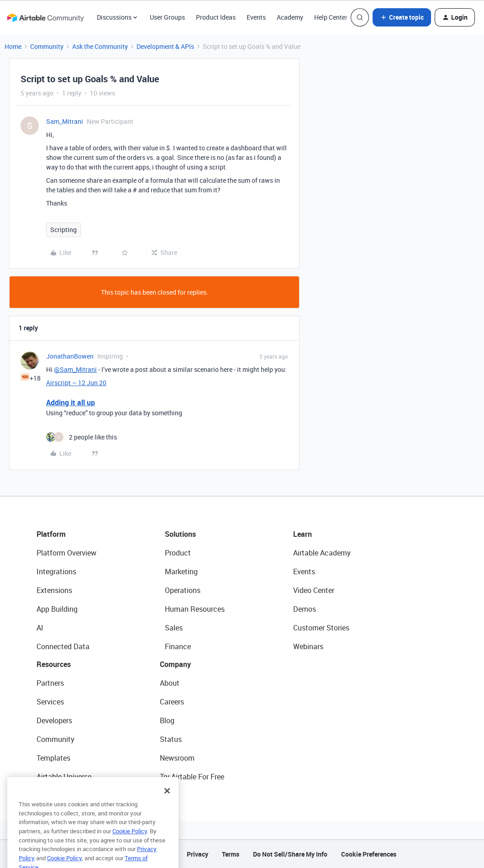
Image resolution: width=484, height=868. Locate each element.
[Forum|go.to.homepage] (45, 17)
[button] (402, 17)
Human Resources (195, 609)
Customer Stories (321, 628)
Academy (290, 17)
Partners (50, 683)
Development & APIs (165, 46)
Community (47, 46)
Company (175, 664)
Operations (183, 590)
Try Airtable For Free (192, 777)
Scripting (63, 230)
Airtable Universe (64, 777)
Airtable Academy (322, 553)
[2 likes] (82, 437)
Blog (167, 720)
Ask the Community (100, 46)
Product (178, 553)
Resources (54, 664)
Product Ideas (216, 17)
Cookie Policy (130, 841)
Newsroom (177, 758)
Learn (302, 534)
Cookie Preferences (369, 854)
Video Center (314, 590)
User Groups (167, 17)
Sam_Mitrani (65, 121)
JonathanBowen (70, 356)
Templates (53, 758)
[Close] (167, 801)
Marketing (181, 572)
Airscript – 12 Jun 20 (76, 383)
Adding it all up (71, 402)
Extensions (54, 590)
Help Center (331, 17)
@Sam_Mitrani (75, 369)
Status (171, 739)
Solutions (180, 534)
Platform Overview (66, 553)
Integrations (56, 572)
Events (256, 17)
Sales (174, 628)
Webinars (308, 646)
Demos (305, 609)
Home (13, 46)
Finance (178, 646)
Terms (231, 854)
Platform (51, 534)
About (170, 683)
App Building (57, 609)
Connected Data (63, 646)
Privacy (197, 854)
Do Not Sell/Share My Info (290, 854)
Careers (172, 702)
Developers (54, 720)
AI (40, 628)
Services (50, 702)
